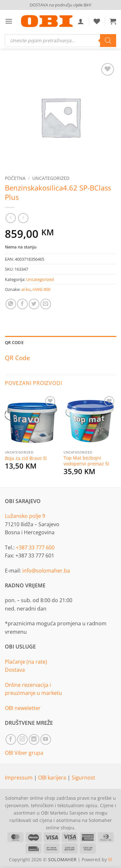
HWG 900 (41, 289)
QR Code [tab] (14, 342)
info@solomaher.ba (46, 571)
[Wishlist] (97, 21)
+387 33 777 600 (35, 547)
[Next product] (10, 218)
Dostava (15, 670)
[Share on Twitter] (34, 304)
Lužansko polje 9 (25, 516)
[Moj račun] (81, 21)
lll (110, 859)
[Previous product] (23, 218)
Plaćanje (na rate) (26, 662)
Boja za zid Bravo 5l (26, 458)
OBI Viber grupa (24, 753)
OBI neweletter (23, 708)
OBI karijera (53, 778)
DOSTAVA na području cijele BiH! (60, 5)
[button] (9, 21)
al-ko (26, 289)
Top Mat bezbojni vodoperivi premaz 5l (86, 461)
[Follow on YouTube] (46, 739)
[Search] (108, 41)
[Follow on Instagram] (22, 739)
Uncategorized (51, 178)
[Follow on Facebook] (11, 739)
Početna (15, 178)
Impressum (19, 778)
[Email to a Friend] (46, 304)
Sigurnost (83, 778)
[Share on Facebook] (22, 304)
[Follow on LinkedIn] (34, 739)
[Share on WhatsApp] (11, 304)
